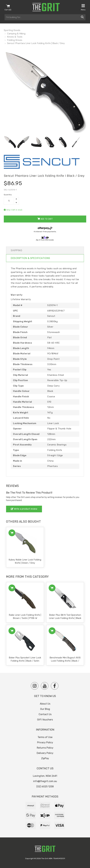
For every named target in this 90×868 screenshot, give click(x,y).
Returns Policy (45, 748)
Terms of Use (45, 737)
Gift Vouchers (45, 720)
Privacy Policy (45, 742)
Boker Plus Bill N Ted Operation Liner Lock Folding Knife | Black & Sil (65, 618)
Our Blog (45, 709)
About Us (45, 704)
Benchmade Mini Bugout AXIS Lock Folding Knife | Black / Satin (65, 661)
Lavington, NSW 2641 (45, 776)
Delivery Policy (45, 753)
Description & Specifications (30, 258)
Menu (83, 7)
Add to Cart (45, 219)
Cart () (8, 7)
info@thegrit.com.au (45, 781)
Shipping (16, 250)
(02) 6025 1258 (45, 786)
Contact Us (45, 714)
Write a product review (24, 509)
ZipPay (45, 758)
